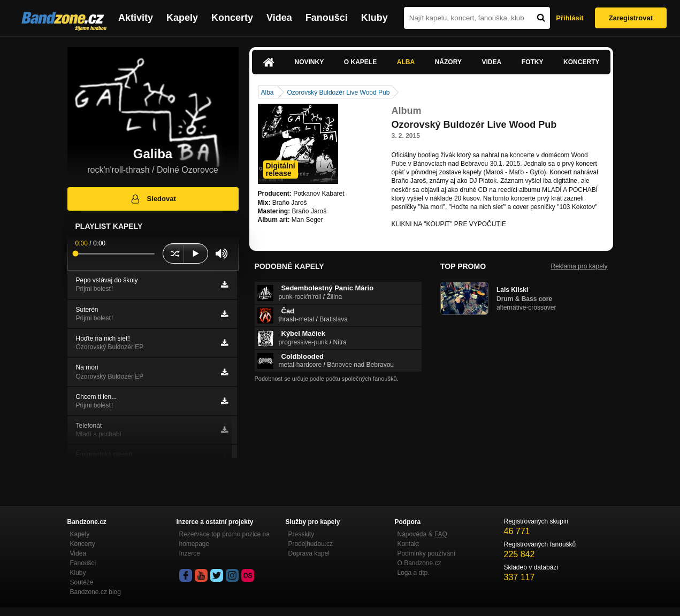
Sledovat (153, 199)
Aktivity (136, 18)
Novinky (310, 62)
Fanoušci (327, 18)
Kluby (375, 18)
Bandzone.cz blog (95, 592)
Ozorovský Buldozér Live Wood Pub (339, 93)
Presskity (301, 534)
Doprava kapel (309, 553)
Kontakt (408, 544)
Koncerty (232, 18)
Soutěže (82, 582)
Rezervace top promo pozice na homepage (224, 539)
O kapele (360, 62)
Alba (406, 62)
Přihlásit (570, 18)
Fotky (533, 62)
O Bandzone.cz (419, 563)
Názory (448, 62)
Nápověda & (422, 534)
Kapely (182, 18)
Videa (279, 18)
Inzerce (190, 553)
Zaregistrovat (631, 18)
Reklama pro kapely (579, 266)
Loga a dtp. (414, 573)
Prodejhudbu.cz (311, 544)
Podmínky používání (427, 553)
